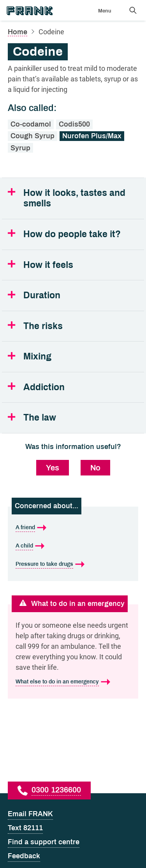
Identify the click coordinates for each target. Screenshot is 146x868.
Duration (42, 295)
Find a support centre (44, 842)
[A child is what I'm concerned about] (73, 546)
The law (40, 418)
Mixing (37, 357)
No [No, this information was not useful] (95, 468)
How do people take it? (72, 234)
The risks (43, 326)
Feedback (24, 856)
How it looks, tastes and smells (74, 198)
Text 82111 (25, 828)
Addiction (44, 387)
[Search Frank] (133, 10)
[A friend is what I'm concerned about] (73, 527)
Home (18, 32)
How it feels (48, 265)
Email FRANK (30, 814)
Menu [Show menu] (105, 11)
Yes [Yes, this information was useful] (53, 468)
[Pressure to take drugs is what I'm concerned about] (73, 564)
